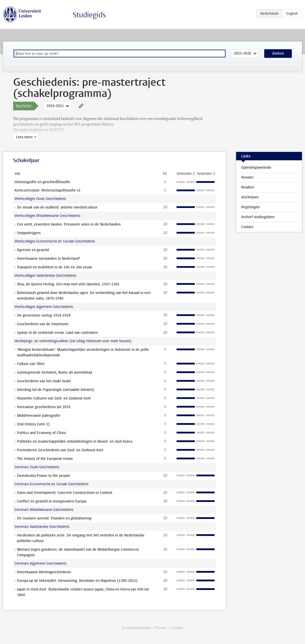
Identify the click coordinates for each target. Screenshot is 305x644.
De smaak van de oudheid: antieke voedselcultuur (57, 207)
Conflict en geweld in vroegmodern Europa (52, 501)
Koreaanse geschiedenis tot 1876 (44, 407)
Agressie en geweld (33, 250)
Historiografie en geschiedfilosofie (42, 182)
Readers (248, 187)
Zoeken (278, 53)
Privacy (161, 628)
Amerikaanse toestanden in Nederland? (49, 259)
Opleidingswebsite (256, 168)
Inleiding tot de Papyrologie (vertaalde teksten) (56, 390)
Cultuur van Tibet (31, 364)
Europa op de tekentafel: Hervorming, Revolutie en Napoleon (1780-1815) (77, 581)
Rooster (247, 177)
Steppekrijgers (29, 233)
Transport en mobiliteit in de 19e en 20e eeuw (54, 267)
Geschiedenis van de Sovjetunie (43, 324)
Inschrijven (250, 197)
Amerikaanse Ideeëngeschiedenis (44, 572)
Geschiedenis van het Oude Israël (44, 381)
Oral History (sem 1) (33, 424)
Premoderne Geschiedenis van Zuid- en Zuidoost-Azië (60, 450)
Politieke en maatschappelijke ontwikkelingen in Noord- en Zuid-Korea (75, 441)
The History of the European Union (45, 459)
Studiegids (89, 15)
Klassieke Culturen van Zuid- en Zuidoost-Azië (54, 398)
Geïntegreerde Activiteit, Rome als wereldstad (54, 372)
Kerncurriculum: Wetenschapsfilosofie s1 (47, 190)
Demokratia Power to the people (44, 476)
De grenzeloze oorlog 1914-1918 (44, 315)
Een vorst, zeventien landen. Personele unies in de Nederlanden (69, 224)
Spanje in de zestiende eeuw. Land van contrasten (57, 333)
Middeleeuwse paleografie (39, 416)
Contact (247, 227)
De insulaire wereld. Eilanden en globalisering (54, 518)
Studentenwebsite (136, 628)
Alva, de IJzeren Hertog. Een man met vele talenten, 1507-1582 (68, 284)
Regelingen (250, 207)
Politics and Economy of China (41, 433)
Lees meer (24, 137)
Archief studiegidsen (258, 217)
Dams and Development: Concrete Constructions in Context (65, 493)
